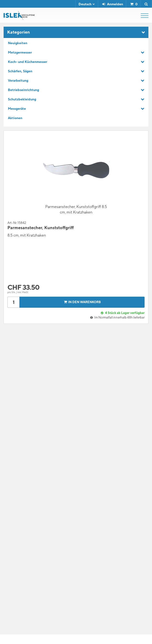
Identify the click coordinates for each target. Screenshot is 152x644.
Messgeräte (17, 109)
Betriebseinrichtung (23, 90)
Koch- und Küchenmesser (28, 62)
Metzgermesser (20, 52)
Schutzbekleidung (22, 99)
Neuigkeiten (18, 43)
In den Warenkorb (82, 302)
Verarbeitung (18, 80)
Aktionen (15, 118)
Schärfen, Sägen (20, 71)
